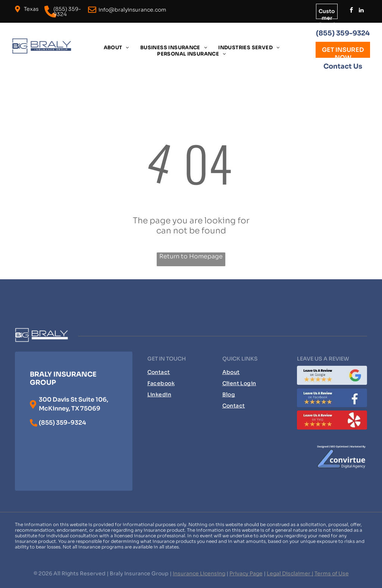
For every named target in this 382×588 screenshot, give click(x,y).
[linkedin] (361, 11)
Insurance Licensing (199, 573)
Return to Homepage (191, 256)
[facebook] (351, 11)
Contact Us (343, 66)
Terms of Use (332, 573)
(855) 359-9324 (343, 33)
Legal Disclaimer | (290, 573)
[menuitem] (116, 48)
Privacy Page (246, 573)
